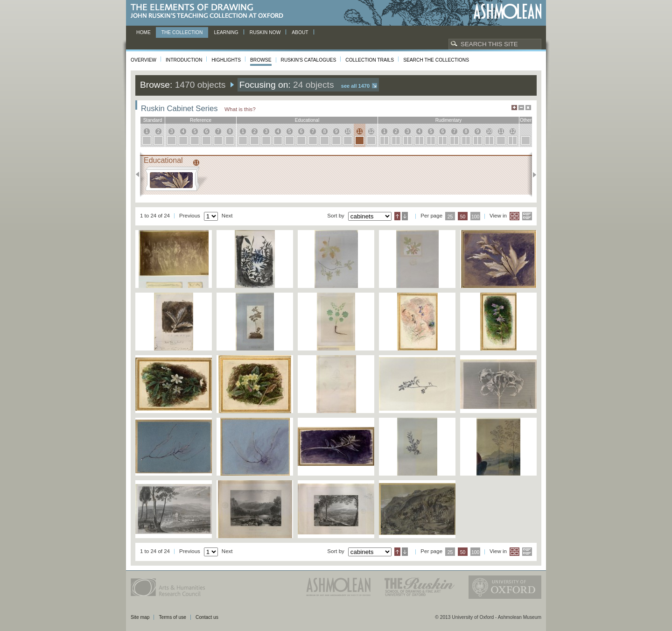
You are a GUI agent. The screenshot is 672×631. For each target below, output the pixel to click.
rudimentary (449, 120)
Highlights (226, 60)
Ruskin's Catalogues (309, 60)
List (527, 216)
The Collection (182, 32)
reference (201, 120)
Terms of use (172, 617)
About (300, 32)
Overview (143, 60)
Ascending (397, 216)
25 (450, 217)
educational (307, 120)
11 (360, 131)
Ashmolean (507, 11)
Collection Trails (370, 60)
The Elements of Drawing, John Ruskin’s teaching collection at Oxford (210, 11)
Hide (528, 108)
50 (463, 217)
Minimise (521, 108)
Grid (514, 216)
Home (143, 32)
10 (348, 131)
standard (153, 120)
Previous (140, 175)
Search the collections (436, 60)
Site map (140, 617)
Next (532, 175)
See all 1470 (355, 86)
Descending (405, 216)
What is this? (240, 109)
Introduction (184, 60)
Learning (226, 32)
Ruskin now (265, 32)
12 (371, 131)
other (526, 120)
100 (475, 217)
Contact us (207, 617)
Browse (261, 60)
